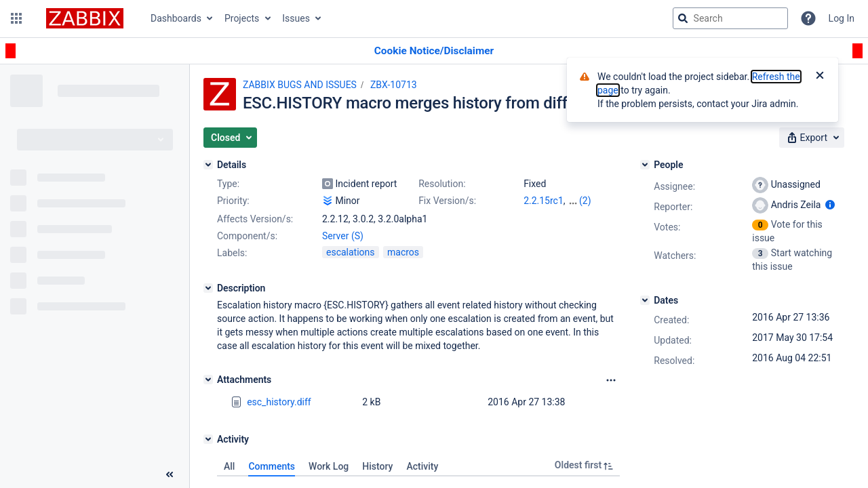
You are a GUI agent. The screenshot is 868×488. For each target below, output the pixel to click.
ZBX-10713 (394, 85)
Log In (842, 18)
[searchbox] (730, 18)
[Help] (808, 18)
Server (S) (343, 236)
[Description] (208, 288)
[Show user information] (830, 205)
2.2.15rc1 (544, 201)
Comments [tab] (272, 466)
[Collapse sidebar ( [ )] (170, 474)
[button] (16, 18)
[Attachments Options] (611, 380)
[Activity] (208, 439)
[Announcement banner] (434, 51)
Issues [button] (296, 18)
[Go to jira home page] (85, 18)
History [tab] (377, 466)
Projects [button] (242, 18)
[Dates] (645, 300)
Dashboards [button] (176, 18)
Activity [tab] (422, 466)
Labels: (232, 253)
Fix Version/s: (447, 201)
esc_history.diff (279, 402)
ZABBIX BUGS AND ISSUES (300, 85)
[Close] (820, 77)
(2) (585, 201)
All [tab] (229, 466)
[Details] (208, 165)
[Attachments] (208, 380)
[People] (645, 165)
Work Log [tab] (329, 466)
